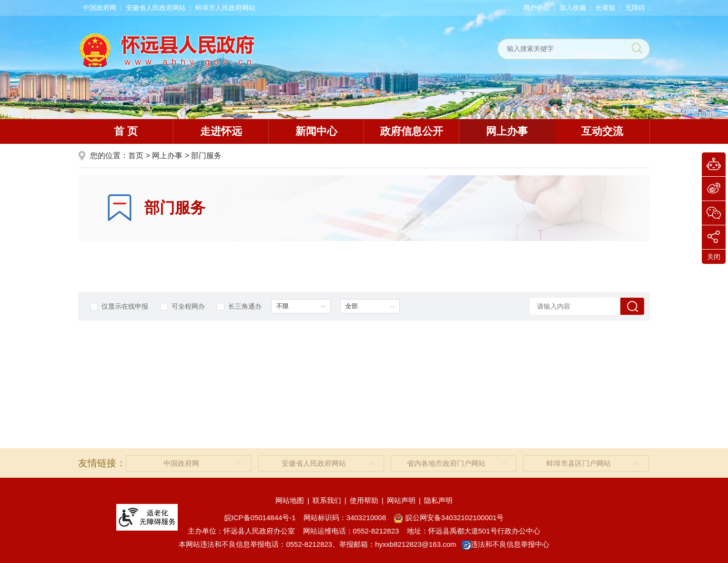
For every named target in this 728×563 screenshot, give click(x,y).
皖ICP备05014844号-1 (260, 518)
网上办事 (507, 131)
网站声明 (401, 500)
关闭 (714, 257)
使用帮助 (364, 500)
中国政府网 (100, 8)
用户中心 (536, 8)
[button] (606, 8)
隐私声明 (438, 500)
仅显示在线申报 (119, 307)
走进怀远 (221, 131)
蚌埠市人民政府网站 (225, 8)
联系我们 (327, 500)
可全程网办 (182, 307)
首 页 (126, 131)
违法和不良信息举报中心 (506, 544)
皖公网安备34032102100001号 (449, 518)
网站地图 (290, 500)
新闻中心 (316, 131)
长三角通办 (239, 307)
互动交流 (602, 131)
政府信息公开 (412, 131)
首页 (136, 156)
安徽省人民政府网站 (156, 8)
